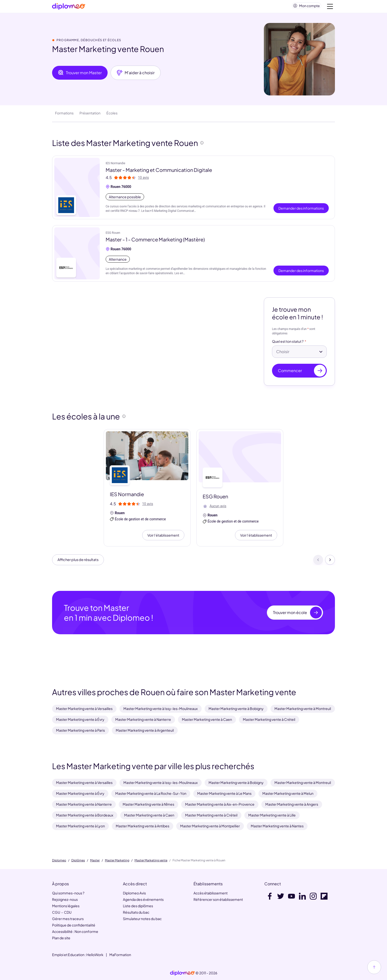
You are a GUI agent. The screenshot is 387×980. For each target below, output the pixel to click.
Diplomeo (59, 860)
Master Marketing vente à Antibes (143, 826)
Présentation (90, 115)
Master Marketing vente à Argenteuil (145, 730)
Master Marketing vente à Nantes (277, 826)
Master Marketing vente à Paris (80, 730)
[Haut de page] (374, 967)
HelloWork (95, 955)
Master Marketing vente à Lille (272, 815)
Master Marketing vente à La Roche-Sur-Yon (151, 793)
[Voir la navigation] (330, 7)
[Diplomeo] (69, 8)
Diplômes (78, 860)
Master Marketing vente (151, 860)
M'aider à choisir (136, 75)
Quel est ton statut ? (288, 344)
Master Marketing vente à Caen (207, 719)
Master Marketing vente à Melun (288, 793)
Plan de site (61, 938)
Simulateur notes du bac (142, 919)
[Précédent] (318, 563)
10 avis (143, 180)
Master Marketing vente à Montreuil (303, 708)
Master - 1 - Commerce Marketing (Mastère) (155, 241)
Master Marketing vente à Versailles (84, 708)
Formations (64, 115)
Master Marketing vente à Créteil (269, 719)
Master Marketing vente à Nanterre (143, 719)
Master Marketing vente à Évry (80, 719)
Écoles (112, 115)
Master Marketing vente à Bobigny (236, 708)
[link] (182, 973)
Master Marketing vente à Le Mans (224, 793)
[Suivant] (330, 563)
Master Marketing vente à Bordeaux (85, 815)
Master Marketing (117, 860)
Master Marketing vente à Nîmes (148, 804)
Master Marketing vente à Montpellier (210, 826)
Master (95, 860)
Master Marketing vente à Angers (292, 804)
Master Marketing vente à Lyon (80, 826)
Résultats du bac (136, 912)
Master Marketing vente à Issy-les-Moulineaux (161, 708)
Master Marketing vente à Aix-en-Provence (220, 804)
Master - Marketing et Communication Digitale (159, 172)
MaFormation (120, 955)
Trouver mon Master (80, 75)
